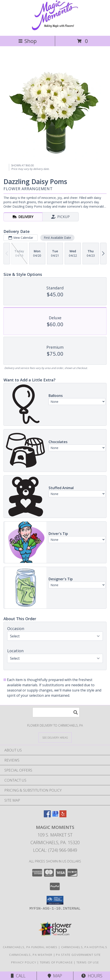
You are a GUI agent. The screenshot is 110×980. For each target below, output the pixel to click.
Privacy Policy (24, 962)
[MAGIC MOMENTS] (55, 29)
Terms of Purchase (56, 962)
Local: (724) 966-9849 (55, 850)
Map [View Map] (55, 976)
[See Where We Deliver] (55, 737)
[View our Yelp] (63, 816)
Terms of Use (88, 962)
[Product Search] (56, 712)
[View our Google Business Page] (55, 816)
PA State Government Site (78, 955)
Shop (27, 41)
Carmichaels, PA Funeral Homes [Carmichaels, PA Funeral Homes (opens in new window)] (30, 947)
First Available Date (57, 238)
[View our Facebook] (47, 816)
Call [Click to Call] (18, 976)
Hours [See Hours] (92, 976)
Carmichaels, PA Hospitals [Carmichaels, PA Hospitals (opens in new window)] (84, 947)
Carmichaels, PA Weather (31, 955)
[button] (55, 900)
